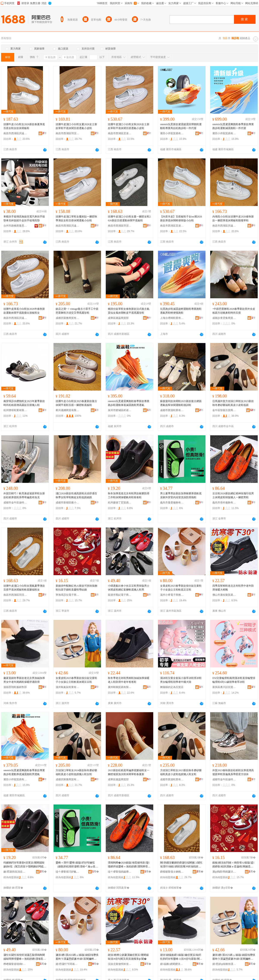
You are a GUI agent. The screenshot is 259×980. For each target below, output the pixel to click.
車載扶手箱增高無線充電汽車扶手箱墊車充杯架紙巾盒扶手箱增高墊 (24, 219)
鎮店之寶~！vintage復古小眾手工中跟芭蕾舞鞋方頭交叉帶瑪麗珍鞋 (77, 311)
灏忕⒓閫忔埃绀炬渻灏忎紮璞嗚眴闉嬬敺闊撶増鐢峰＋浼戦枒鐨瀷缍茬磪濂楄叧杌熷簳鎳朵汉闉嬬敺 (25, 957)
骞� (43, 871)
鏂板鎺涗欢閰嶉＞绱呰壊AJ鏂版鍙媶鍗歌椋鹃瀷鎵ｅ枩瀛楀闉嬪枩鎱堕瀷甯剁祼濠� (233, 865)
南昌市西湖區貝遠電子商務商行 (15, 133)
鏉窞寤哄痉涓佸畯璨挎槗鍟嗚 (15, 872)
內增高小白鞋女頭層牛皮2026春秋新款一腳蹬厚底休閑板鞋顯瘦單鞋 (233, 219)
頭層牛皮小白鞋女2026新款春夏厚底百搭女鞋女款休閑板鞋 (24, 126)
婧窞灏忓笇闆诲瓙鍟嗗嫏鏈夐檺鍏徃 (68, 964)
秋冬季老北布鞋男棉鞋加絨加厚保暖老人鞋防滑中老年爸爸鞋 (129, 680)
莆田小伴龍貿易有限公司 (172, 133)
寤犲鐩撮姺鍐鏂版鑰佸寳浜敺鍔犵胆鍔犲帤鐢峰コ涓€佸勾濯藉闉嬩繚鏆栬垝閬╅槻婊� (181, 957)
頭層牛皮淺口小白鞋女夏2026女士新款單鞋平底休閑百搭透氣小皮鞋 (76, 126)
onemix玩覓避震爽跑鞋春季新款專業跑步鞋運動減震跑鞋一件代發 (233, 126)
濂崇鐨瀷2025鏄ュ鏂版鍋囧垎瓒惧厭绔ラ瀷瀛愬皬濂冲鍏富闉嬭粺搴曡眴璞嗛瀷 (77, 957)
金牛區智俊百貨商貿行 (224, 410)
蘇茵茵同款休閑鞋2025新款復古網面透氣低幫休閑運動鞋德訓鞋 (181, 403)
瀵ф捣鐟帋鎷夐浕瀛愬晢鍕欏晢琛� (224, 872)
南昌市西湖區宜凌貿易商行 (120, 133)
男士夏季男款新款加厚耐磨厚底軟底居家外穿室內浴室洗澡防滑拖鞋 (181, 495)
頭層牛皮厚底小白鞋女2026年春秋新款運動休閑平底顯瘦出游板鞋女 (24, 311)
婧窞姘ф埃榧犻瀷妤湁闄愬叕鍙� (224, 964)
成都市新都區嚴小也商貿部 (68, 503)
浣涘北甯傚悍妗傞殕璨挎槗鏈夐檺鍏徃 (120, 964)
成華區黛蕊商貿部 (118, 318)
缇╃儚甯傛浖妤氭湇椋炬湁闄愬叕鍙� (68, 872)
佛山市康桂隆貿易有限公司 (224, 595)
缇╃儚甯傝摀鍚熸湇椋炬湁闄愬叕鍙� (120, 872)
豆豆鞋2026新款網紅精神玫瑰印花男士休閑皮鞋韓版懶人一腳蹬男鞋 (233, 495)
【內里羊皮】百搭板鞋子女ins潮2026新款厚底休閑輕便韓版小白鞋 (181, 219)
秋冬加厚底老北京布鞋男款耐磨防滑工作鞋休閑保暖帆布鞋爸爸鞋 (129, 495)
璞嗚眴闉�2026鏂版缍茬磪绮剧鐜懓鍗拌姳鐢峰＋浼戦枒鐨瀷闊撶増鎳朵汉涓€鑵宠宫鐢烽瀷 (129, 865)
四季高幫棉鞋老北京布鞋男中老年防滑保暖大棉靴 (233, 588)
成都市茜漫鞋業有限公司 (172, 410)
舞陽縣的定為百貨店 (172, 687)
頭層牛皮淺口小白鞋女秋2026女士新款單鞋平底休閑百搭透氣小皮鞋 (129, 126)
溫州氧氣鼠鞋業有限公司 (68, 687)
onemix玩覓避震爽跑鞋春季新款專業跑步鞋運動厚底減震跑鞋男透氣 (129, 403)
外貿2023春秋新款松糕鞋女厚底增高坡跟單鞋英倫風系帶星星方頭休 (233, 772)
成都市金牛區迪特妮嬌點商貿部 (15, 503)
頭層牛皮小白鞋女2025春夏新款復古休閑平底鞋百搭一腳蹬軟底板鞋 (76, 403)
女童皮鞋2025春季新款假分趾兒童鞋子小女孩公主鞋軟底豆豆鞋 (181, 588)
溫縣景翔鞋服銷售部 (15, 687)
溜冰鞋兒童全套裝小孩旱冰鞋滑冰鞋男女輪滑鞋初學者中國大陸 (181, 680)
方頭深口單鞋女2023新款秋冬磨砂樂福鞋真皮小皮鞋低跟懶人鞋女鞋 (181, 772)
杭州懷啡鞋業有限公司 (15, 410)
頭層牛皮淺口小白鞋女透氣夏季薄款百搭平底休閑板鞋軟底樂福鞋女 (24, 588)
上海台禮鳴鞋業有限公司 (172, 318)
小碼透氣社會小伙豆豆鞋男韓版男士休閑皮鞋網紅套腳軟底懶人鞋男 (129, 588)
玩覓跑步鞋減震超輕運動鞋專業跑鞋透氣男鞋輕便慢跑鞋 (181, 311)
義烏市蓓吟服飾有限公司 (224, 503)
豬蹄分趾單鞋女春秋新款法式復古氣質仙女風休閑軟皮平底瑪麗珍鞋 (129, 311)
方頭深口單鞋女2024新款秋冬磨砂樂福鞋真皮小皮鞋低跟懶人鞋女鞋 (76, 772)
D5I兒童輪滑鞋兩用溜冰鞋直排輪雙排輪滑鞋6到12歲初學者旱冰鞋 (234, 680)
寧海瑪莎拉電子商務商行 (68, 595)
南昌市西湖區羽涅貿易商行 (68, 133)
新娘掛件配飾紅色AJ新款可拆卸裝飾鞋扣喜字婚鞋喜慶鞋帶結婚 (77, 588)
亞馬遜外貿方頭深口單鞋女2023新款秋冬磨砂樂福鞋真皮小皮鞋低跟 (233, 403)
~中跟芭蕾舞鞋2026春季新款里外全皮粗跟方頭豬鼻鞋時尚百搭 (234, 311)
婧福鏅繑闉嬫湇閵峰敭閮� (172, 964)
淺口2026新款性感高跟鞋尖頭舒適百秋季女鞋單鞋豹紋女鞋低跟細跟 (76, 495)
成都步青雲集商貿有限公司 (224, 318)
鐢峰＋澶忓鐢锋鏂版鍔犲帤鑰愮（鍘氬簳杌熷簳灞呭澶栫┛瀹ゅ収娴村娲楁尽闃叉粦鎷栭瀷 (77, 865)
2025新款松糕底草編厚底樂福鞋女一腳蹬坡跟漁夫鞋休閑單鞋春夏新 (129, 772)
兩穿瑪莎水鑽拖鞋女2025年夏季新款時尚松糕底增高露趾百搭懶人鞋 (24, 403)
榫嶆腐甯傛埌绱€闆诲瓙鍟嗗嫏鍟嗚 (15, 964)
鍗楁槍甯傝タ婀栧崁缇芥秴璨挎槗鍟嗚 (172, 872)
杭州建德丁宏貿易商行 (120, 503)
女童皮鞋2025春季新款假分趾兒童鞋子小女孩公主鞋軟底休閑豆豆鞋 (76, 680)
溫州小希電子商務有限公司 (172, 595)
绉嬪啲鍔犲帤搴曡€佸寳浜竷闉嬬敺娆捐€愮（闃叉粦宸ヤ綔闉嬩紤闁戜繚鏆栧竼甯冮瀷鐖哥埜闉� (25, 865)
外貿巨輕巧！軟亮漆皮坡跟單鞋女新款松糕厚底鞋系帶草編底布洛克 (24, 495)
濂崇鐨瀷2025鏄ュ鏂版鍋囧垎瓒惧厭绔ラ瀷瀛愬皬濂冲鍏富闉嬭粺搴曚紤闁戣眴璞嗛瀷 (234, 957)
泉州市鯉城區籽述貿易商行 (120, 410)
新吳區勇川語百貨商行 (224, 687)
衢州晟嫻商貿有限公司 (68, 410)
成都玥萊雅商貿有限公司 (68, 318)
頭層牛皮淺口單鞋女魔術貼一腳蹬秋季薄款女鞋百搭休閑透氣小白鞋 (76, 219)
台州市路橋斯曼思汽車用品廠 (15, 226)
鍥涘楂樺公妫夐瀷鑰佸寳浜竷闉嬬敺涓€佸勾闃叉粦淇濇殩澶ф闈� (128, 957)
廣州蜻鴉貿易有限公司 (120, 687)
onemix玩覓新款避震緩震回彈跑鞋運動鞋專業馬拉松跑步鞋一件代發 (181, 126)
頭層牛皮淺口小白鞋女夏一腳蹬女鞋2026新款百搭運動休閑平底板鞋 (129, 219)
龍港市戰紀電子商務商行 (120, 595)
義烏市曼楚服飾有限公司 (172, 503)
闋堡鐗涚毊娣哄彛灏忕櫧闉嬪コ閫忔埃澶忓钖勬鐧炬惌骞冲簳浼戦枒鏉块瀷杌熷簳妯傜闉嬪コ (181, 865)
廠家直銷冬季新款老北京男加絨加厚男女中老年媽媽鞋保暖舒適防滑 (24, 680)
